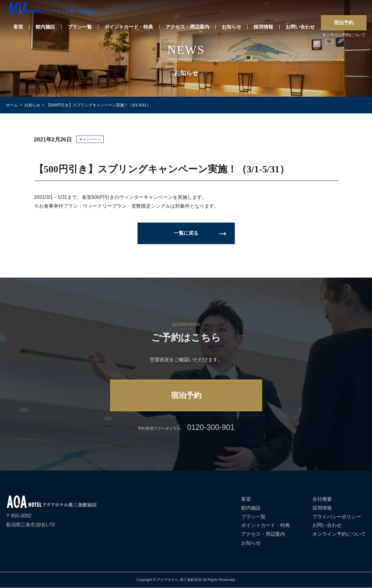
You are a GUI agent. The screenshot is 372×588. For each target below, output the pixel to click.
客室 (18, 27)
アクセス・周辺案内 (187, 27)
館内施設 (45, 27)
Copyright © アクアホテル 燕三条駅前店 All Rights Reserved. (186, 580)
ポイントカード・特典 (129, 27)
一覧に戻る (186, 233)
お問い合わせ (300, 27)
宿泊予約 (344, 23)
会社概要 (322, 499)
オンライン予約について (344, 35)
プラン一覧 (80, 27)
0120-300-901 (211, 427)
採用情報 (263, 27)
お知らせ (231, 27)
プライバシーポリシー (337, 517)
